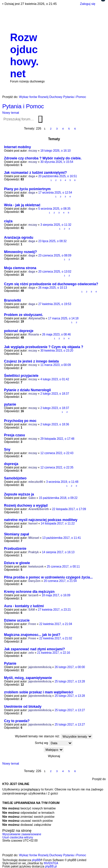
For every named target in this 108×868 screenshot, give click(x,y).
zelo (31, 653)
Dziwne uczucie (17, 620)
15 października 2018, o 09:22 (58, 498)
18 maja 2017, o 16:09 (56, 595)
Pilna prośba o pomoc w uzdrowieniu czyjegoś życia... (48, 577)
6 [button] (75, 129)
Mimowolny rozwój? (20, 252)
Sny (7, 450)
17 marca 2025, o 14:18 (63, 318)
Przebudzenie (15, 549)
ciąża (8, 221)
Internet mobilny (17, 147)
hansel (33, 523)
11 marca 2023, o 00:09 (56, 365)
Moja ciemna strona (20, 268)
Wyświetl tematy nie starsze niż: (54, 736)
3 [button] (57, 129)
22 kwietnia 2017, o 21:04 (56, 624)
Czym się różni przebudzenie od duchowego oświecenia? (51, 284)
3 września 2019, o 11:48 (62, 482)
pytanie (10, 404)
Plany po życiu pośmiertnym (27, 189)
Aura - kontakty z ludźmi (24, 606)
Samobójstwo (15, 478)
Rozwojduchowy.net (24, 56)
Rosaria (34, 334)
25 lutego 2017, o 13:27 (70, 710)
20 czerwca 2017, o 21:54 (60, 581)
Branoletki (13, 300)
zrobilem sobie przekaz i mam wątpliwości (39, 692)
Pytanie (10, 663)
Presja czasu (15, 435)
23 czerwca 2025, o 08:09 (55, 255)
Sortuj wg (54, 743)
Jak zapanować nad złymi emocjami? (34, 649)
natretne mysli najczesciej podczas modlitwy (41, 520)
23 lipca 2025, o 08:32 (52, 241)
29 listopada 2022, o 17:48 (57, 439)
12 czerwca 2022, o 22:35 (57, 467)
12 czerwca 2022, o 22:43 (57, 453)
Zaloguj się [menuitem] (88, 4)
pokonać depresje (19, 331)
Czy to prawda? (17, 721)
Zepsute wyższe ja (19, 494)
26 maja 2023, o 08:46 (56, 334)
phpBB (36, 860)
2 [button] (51, 129)
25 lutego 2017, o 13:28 (70, 681)
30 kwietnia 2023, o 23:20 (57, 351)
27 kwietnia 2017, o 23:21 (54, 610)
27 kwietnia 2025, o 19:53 (55, 304)
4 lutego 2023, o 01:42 (55, 379)
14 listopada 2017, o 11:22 (58, 523)
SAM (32, 610)
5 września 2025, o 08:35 (54, 209)
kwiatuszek (36, 567)
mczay (33, 151)
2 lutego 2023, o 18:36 (55, 424)
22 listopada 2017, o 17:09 (69, 509)
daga (32, 176)
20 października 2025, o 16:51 (58, 176)
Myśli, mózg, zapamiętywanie (28, 678)
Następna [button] (81, 129)
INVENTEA (51, 863)
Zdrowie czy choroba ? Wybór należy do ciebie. (43, 158)
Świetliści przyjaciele (21, 376)
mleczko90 (36, 482)
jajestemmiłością (40, 667)
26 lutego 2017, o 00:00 (70, 667)
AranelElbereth (39, 509)
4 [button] (63, 129)
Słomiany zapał (17, 534)
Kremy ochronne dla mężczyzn (29, 592)
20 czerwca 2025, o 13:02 (55, 272)
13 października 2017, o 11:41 (62, 538)
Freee (32, 624)
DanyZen (35, 581)
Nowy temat (11, 113)
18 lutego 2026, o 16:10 (55, 151)
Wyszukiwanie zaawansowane (43, 119)
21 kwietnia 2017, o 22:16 (54, 653)
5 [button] (69, 129)
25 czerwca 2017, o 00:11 (63, 567)
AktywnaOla (37, 318)
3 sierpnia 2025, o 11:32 (56, 225)
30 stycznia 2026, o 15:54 (57, 162)
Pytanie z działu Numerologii (28, 390)
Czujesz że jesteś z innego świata (31, 361)
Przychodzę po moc (20, 421)
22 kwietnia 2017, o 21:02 (56, 638)
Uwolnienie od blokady (23, 707)
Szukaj (40, 119)
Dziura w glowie (17, 563)
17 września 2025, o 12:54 (55, 193)
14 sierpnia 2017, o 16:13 (58, 552)
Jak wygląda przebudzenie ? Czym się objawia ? (44, 347)
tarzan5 (34, 595)
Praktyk (34, 552)
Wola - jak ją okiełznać (22, 205)
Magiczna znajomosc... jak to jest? (32, 635)
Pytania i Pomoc (23, 106)
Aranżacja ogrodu (19, 238)
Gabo (32, 498)
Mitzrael (34, 538)
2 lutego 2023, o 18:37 (55, 394)
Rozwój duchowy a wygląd (26, 506)
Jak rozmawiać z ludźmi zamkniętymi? (35, 173)
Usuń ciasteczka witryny (18, 837)
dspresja (11, 464)
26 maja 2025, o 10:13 (53, 288)
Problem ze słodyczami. (23, 315)
